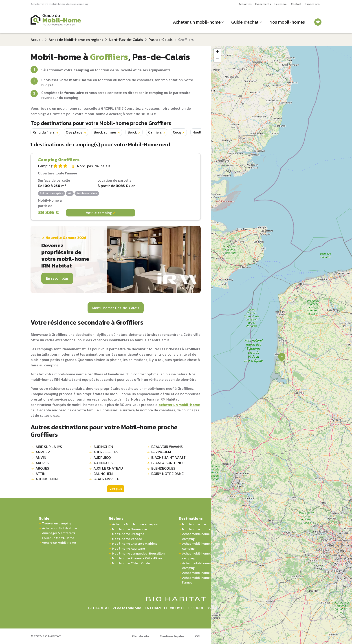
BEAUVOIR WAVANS (167, 447)
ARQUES (42, 468)
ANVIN (41, 457)
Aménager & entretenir (59, 533)
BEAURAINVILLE (106, 479)
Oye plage (74, 132)
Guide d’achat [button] (245, 22)
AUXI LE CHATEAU (108, 468)
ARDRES (42, 463)
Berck (132, 132)
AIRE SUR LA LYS (49, 447)
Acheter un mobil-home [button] (197, 22)
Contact (296, 4)
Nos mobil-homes (287, 22)
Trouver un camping (57, 523)
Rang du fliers (44, 132)
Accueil (37, 40)
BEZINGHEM (161, 452)
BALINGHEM (103, 474)
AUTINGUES (103, 463)
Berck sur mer (105, 132)
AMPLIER (43, 452)
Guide (44, 518)
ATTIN (41, 474)
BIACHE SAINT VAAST (168, 457)
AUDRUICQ (102, 457)
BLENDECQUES (163, 468)
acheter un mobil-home (179, 405)
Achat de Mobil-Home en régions (76, 40)
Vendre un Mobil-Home (59, 543)
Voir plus (116, 489)
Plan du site (140, 636)
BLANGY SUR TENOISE (169, 463)
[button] (282, 357)
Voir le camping (101, 213)
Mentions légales (172, 636)
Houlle (198, 132)
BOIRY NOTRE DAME (167, 474)
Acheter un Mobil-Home (59, 528)
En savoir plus (57, 278)
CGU (198, 636)
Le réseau (281, 4)
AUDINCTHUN (47, 479)
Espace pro (312, 4)
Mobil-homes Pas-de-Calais (116, 308)
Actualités (245, 4)
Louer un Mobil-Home (58, 538)
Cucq (177, 132)
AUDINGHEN (103, 447)
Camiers (155, 132)
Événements (263, 4)
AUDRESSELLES (106, 452)
